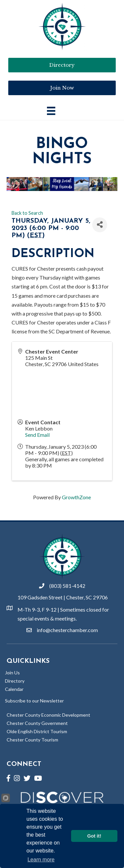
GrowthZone (76, 497)
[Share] (100, 225)
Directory (15, 681)
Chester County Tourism (32, 740)
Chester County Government (37, 723)
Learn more (41, 860)
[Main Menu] (51, 111)
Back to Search (27, 213)
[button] (62, 88)
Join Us (12, 673)
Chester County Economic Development (48, 715)
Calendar (14, 689)
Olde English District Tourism (37, 731)
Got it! (94, 836)
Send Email (37, 435)
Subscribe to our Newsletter (34, 701)
